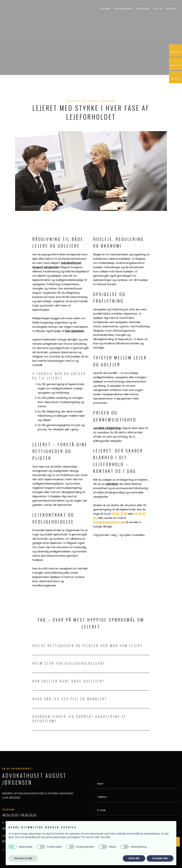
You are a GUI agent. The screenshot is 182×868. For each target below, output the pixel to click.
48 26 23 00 (29, 815)
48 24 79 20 (10, 815)
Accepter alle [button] (160, 858)
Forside (105, 8)
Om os (158, 8)
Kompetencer (123, 8)
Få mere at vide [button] (23, 858)
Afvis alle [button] (134, 858)
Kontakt (171, 8)
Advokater (143, 8)
